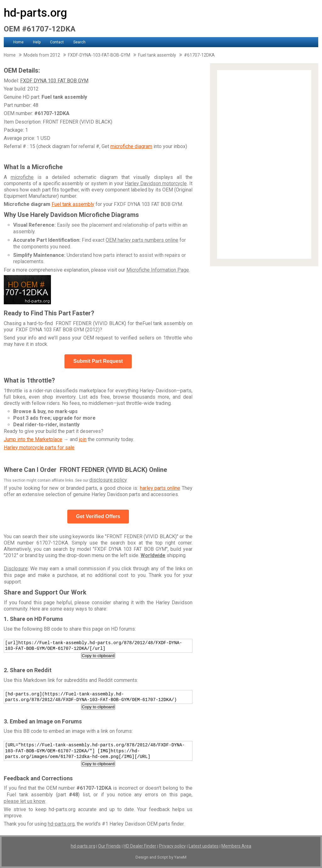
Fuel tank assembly (73, 204)
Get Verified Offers (98, 516)
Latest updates (204, 846)
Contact (57, 42)
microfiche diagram (131, 146)
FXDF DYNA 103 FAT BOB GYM (54, 81)
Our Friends (109, 846)
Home (18, 42)
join (83, 439)
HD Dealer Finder (140, 846)
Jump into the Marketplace (33, 439)
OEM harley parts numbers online (142, 240)
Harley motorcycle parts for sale (39, 448)
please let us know (25, 801)
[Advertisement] (264, 164)
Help (37, 42)
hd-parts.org (35, 13)
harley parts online (160, 488)
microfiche (22, 177)
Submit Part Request (98, 361)
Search (79, 42)
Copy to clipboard (98, 656)
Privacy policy (172, 846)
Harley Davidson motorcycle (156, 183)
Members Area (236, 846)
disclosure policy (108, 480)
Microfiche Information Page (158, 270)
